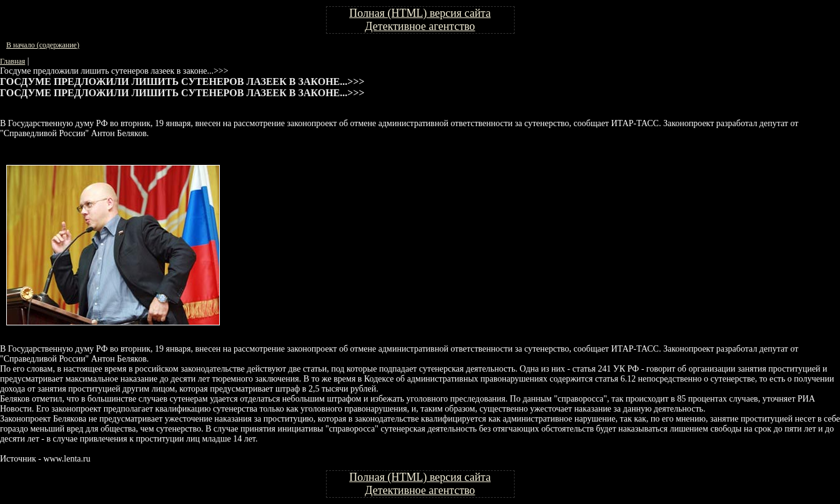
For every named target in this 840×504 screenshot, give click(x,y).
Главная (12, 61)
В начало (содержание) (43, 45)
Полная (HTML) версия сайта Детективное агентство (420, 20)
